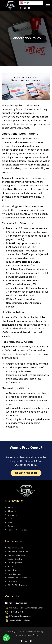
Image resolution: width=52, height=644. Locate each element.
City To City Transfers (18, 585)
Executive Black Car (17, 555)
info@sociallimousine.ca (20, 616)
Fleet (10, 519)
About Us (12, 511)
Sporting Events (15, 563)
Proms (11, 566)
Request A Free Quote (18, 530)
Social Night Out (15, 559)
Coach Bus (13, 581)
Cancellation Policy (30, 635)
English (26, 3)
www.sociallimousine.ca (20, 620)
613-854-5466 (16, 612)
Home (11, 507)
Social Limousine (30, 631)
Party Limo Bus (15, 574)
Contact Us (13, 526)
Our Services (14, 515)
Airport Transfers (16, 548)
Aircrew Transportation (18, 552)
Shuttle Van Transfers (18, 578)
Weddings (13, 570)
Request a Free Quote (26, 473)
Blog (10, 522)
